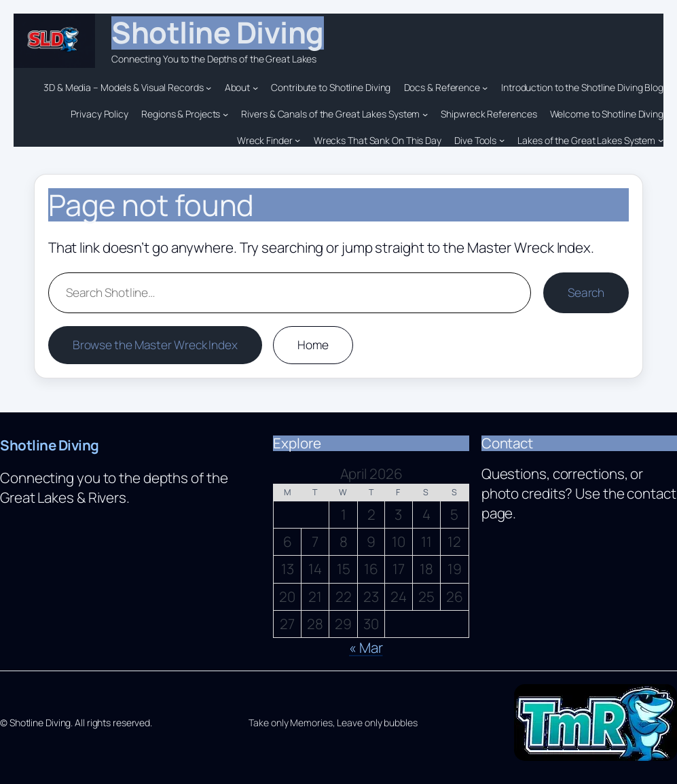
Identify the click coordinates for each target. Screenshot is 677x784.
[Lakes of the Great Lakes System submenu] (661, 140)
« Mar (366, 647)
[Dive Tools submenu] (502, 140)
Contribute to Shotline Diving (331, 87)
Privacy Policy (99, 114)
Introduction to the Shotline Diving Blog (582, 87)
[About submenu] (255, 88)
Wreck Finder (265, 140)
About (238, 87)
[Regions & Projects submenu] (225, 114)
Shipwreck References (489, 114)
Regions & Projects (181, 114)
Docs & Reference (442, 87)
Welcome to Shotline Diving (607, 114)
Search (586, 292)
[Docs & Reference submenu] (485, 88)
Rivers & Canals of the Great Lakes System (330, 114)
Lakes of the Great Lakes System (586, 140)
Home (313, 345)
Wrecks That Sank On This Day (378, 140)
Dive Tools (475, 140)
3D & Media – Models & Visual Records (123, 87)
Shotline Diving (218, 32)
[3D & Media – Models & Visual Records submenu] (208, 88)
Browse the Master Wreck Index (155, 345)
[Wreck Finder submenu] (297, 140)
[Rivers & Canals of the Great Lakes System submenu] (425, 114)
